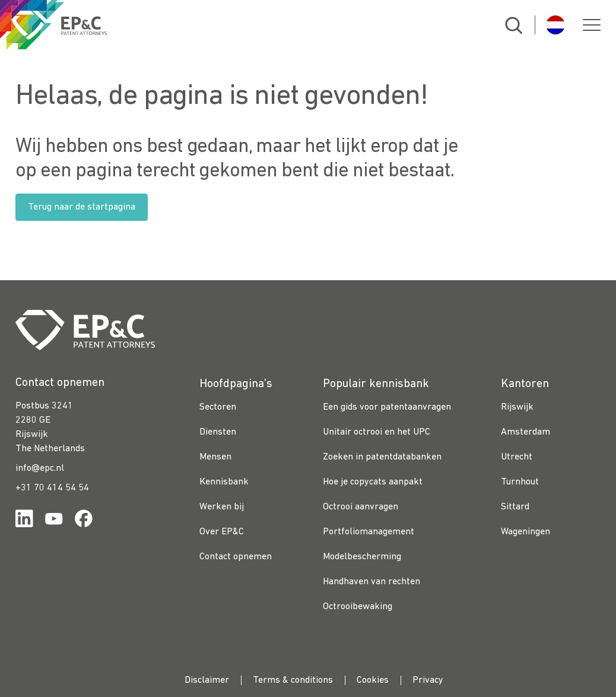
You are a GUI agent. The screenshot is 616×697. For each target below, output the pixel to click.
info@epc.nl (40, 468)
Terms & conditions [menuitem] (293, 680)
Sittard (515, 507)
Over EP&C (222, 532)
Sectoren (218, 407)
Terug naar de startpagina (82, 207)
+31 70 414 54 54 (52, 488)
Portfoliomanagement (369, 532)
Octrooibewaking (358, 607)
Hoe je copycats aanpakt (373, 482)
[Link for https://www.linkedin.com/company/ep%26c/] (24, 521)
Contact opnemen (236, 557)
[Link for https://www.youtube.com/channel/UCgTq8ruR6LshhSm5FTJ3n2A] (54, 521)
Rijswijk (517, 407)
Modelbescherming (362, 557)
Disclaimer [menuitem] (207, 680)
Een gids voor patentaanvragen (387, 407)
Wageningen (525, 532)
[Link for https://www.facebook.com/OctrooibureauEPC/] (84, 521)
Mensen (215, 457)
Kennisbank (224, 482)
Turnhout (520, 482)
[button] (592, 25)
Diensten (218, 432)
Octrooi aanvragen (361, 507)
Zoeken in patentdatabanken (382, 457)
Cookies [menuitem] (373, 680)
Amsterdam (525, 432)
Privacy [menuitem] (428, 680)
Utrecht (517, 457)
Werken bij (222, 507)
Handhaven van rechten (371, 582)
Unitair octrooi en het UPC (377, 432)
